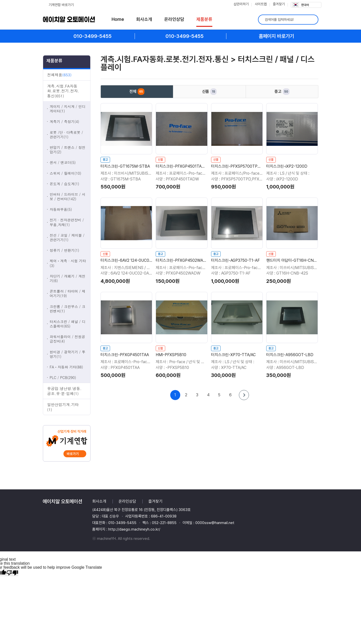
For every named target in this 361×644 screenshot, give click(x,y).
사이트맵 (261, 4)
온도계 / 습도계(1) (64, 184)
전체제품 (59, 75)
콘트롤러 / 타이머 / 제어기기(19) (67, 293)
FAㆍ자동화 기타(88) (66, 367)
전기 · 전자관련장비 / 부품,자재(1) (67, 222)
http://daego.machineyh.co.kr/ (134, 529)
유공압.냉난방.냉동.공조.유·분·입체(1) (64, 391)
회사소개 (144, 19)
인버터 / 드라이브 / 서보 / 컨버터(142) (67, 197)
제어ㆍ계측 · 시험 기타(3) (68, 263)
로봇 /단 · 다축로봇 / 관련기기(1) (66, 135)
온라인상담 (174, 19)
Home (118, 19)
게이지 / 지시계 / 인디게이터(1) (67, 109)
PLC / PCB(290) (63, 377)
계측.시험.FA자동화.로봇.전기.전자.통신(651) (63, 91)
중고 (282, 92)
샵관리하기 (241, 4)
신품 (209, 92)
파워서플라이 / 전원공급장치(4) (67, 339)
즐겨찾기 (279, 4)
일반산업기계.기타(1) (63, 407)
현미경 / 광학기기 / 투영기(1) (67, 354)
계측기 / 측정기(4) (64, 121)
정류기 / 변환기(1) (64, 250)
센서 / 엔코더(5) (63, 162)
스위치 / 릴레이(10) (65, 173)
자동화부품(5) (61, 209)
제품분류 (204, 19)
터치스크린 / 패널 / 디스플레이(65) (67, 324)
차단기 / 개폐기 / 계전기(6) (67, 278)
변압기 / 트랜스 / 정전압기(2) (67, 150)
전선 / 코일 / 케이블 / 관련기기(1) (67, 237)
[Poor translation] (12, 573)
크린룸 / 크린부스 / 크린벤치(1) (67, 309)
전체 (137, 92)
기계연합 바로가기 (61, 5)
